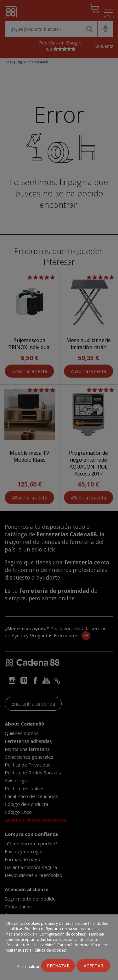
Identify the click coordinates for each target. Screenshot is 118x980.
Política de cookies (49, 950)
